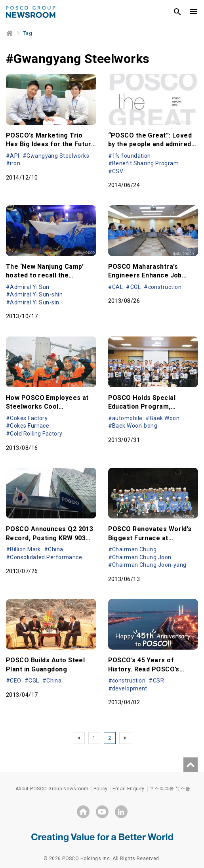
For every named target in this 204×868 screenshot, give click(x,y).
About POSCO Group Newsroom (52, 789)
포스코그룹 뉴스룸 (170, 789)
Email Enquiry (129, 789)
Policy (101, 789)
